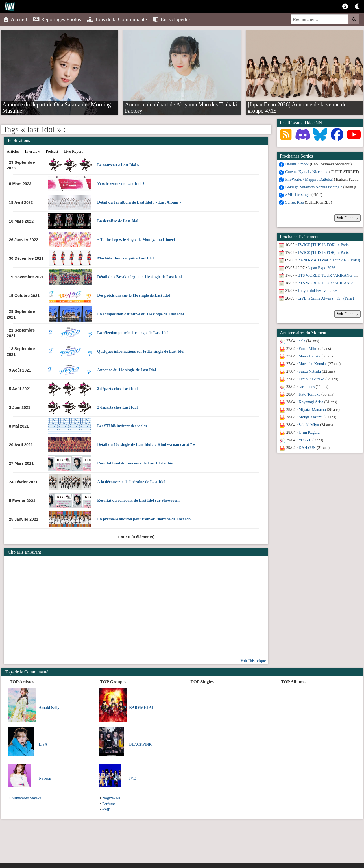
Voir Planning (347, 218)
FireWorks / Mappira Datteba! (309, 179)
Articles (13, 151)
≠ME (106, 810)
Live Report (73, 151)
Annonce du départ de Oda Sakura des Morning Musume (57, 104)
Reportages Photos (57, 19)
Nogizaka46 (112, 798)
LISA (43, 744)
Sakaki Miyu (309, 425)
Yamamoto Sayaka (27, 798)
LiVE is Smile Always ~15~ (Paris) (326, 298)
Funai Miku (308, 349)
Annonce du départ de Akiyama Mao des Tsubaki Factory (181, 104)
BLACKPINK (140, 744)
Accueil (15, 19)
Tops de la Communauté (117, 19)
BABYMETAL (142, 708)
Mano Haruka (310, 356)
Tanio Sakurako (311, 379)
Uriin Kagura (309, 432)
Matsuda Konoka (313, 364)
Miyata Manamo (312, 410)
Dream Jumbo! (297, 164)
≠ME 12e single (298, 195)
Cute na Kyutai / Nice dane (307, 172)
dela (302, 341)
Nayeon (45, 778)
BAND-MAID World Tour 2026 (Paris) (329, 260)
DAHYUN (307, 448)
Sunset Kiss (295, 202)
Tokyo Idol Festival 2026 (318, 291)
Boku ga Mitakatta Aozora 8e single (314, 187)
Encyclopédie (171, 19)
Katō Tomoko (310, 394)
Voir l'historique (253, 661)
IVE (132, 778)
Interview (32, 151)
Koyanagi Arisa (311, 402)
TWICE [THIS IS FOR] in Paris (323, 245)
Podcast (52, 151)
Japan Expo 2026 (322, 268)
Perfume (109, 804)
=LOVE (305, 440)
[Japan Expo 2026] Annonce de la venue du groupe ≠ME (297, 104)
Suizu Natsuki (310, 371)
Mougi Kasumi (311, 417)
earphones (307, 387)
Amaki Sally (49, 708)
